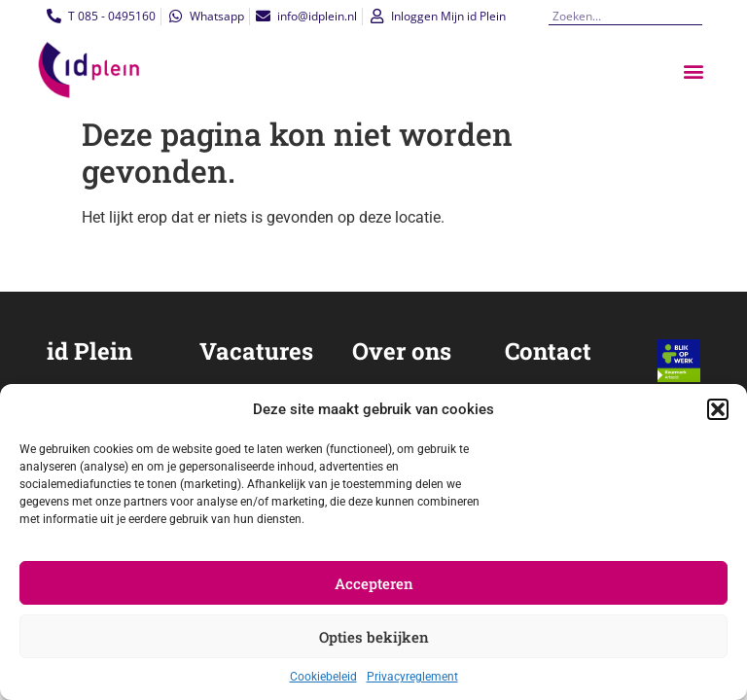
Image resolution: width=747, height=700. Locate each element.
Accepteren (374, 583)
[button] (718, 409)
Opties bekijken (374, 637)
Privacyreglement (412, 677)
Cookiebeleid (323, 677)
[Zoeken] (694, 16)
